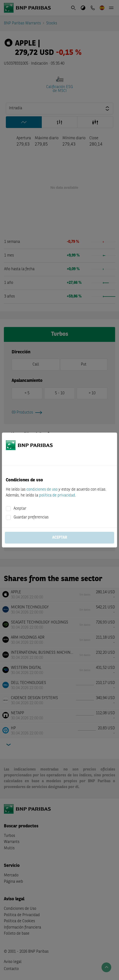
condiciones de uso (42, 490)
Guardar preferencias (31, 517)
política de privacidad (57, 495)
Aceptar (20, 509)
